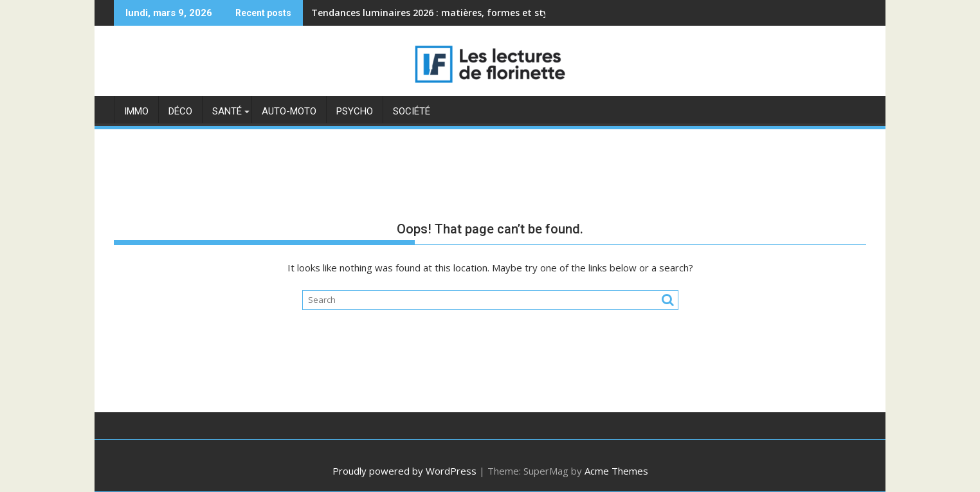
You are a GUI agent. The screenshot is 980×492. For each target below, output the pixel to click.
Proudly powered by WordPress (404, 471)
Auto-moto (289, 111)
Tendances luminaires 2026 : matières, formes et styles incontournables (474, 13)
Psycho (355, 111)
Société (412, 111)
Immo (136, 111)
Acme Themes (616, 471)
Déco (180, 111)
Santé (227, 111)
